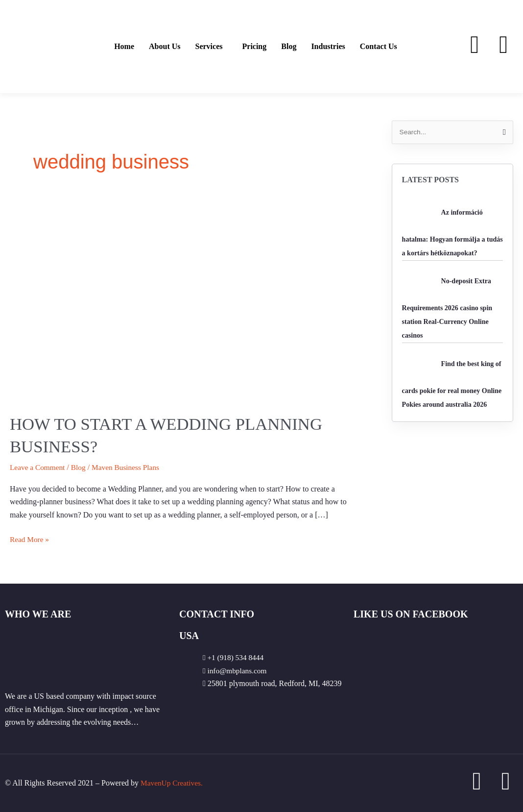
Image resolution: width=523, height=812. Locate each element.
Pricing (255, 47)
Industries (328, 47)
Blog (289, 47)
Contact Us (379, 47)
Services (209, 47)
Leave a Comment (38, 467)
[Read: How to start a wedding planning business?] (186, 300)
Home (124, 47)
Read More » (30, 538)
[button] (212, 47)
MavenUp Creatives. (173, 783)
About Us (165, 47)
